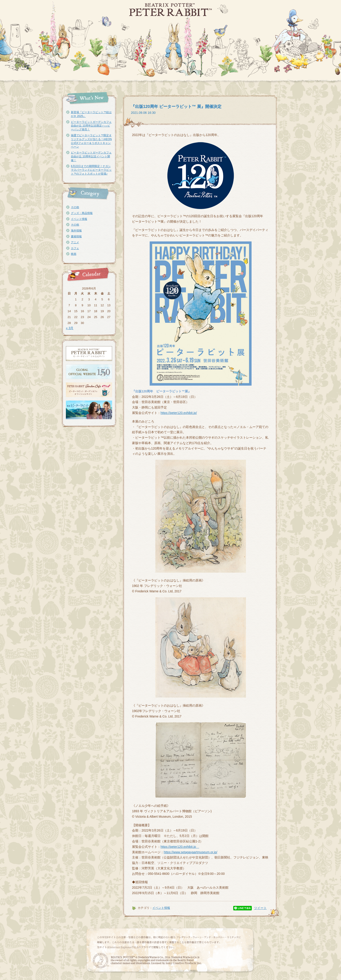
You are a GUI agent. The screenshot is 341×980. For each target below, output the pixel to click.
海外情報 (76, 231)
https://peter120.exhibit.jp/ (179, 413)
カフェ (75, 248)
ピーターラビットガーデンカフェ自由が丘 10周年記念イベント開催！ (91, 156)
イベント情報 (79, 219)
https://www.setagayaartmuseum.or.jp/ (191, 852)
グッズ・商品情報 (82, 213)
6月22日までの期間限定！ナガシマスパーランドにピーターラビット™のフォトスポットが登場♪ (91, 170)
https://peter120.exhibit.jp (180, 847)
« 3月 (70, 328)
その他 (75, 207)
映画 (74, 254)
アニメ (75, 242)
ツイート (260, 908)
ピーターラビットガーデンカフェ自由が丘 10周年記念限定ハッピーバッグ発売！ (91, 126)
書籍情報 (76, 236)
